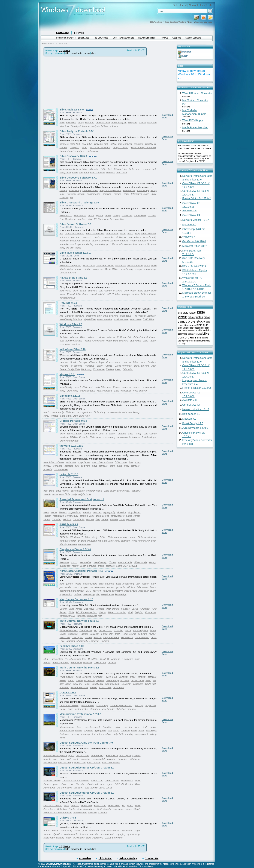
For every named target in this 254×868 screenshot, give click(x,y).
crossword (127, 216)
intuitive (135, 294)
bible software (97, 173)
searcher (127, 387)
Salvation (94, 634)
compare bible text (70, 144)
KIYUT (110, 294)
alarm (141, 731)
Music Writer (112, 269)
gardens (131, 519)
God (98, 519)
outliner (78, 594)
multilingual (79, 838)
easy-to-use (108, 594)
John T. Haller (107, 434)
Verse (153, 341)
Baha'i (63, 634)
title (67, 53)
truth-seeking (97, 756)
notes (76, 587)
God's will (65, 637)
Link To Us (206, 5)
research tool (149, 169)
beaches (97, 512)
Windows (89, 366)
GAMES (104, 659)
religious (67, 519)
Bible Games (94, 763)
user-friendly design (131, 269)
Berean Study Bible (70, 369)
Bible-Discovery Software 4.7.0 (78, 178)
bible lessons (191, 330)
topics (78, 248)
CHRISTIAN (100, 663)
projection (151, 705)
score (116, 731)
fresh (118, 634)
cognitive (88, 731)
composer (121, 266)
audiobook (65, 566)
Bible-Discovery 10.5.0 (73, 156)
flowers (63, 512)
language (94, 831)
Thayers (64, 366)
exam (68, 838)
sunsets (114, 519)
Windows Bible (78, 337)
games (100, 216)
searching (100, 244)
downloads (76, 53)
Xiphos (117, 387)
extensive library (131, 412)
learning (85, 734)
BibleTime (85, 416)
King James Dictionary (82, 609)
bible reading (202, 338)
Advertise (85, 858)
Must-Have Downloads (123, 38)
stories (142, 244)
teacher (84, 834)
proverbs (88, 237)
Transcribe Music (105, 266)
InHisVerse (76, 366)
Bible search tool (95, 234)
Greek (73, 362)
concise (75, 806)
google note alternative (93, 587)
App (154, 366)
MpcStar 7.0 (189, 224)
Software (63, 33)
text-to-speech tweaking (99, 727)
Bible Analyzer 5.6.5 (72, 110)
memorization (67, 731)
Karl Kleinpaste (105, 391)
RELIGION (76, 663)
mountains (58, 516)
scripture (90, 123)
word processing (125, 584)
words (91, 216)
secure (145, 584)
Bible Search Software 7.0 (75, 224)
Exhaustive (99, 369)
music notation (83, 269)
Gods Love (119, 687)
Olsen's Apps (97, 362)
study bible (65, 173)
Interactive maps (140, 194)
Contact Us (152, 858)
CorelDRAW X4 (191, 215)
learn (62, 416)
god (108, 244)
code (123, 234)
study (81, 123)
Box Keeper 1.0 (191, 414)
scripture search (68, 541)
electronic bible (94, 316)
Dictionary (86, 369)
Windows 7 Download (56, 43)
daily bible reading (123, 734)
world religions (140, 630)
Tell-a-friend (180, 5)
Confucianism (142, 637)
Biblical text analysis (121, 144)
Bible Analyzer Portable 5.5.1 (77, 131)
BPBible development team (93, 541)
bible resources (197, 328)
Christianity (79, 519)
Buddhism (73, 634)
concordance (94, 194)
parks (129, 516)
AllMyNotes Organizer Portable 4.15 (81, 571)
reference (65, 237)
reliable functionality (94, 341)
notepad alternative (113, 591)
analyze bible (103, 123)
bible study (75, 190)
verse (130, 234)
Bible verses (103, 516)
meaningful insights (104, 759)
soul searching (82, 759)
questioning (134, 834)
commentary (131, 244)
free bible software (102, 462)
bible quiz (202, 325)
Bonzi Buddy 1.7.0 (193, 423)
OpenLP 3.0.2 (68, 692)
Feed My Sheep (61, 663)
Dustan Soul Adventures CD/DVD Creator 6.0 (87, 768)
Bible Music (89, 266)
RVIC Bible (149, 319)
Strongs (83, 362)
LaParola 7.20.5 (69, 474)
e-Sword (118, 291)
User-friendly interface (143, 147)
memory (75, 734)
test (110, 731)
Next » (66, 50)
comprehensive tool (70, 344)
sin (96, 630)
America (122, 512)
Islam (153, 630)
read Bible (65, 494)
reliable (54, 416)
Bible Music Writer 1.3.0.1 (75, 253)
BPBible (64, 537)
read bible (122, 173)
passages (76, 237)
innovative (58, 659)
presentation (87, 705)
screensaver (72, 516)
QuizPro (58, 834)
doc (98, 594)
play (126, 566)
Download (167, 115)
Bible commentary (69, 441)
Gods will (65, 759)
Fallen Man (107, 634)
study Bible (72, 416)
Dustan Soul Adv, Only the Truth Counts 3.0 (86, 743)
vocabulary (66, 831)
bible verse (65, 291)
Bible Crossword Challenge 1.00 (79, 203)
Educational (80, 216)
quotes (98, 237)
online (153, 241)
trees (46, 512)
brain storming (107, 584)
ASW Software (135, 266)
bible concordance (194, 335)
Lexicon (127, 362)
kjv (71, 198)
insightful (84, 173)
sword (93, 294)
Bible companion (117, 612)
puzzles (152, 216)
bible (62, 123)
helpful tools (85, 494)
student (47, 834)
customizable (149, 387)
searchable (109, 237)
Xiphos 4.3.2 (67, 374)
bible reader (130, 291)
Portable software (100, 147)
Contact (193, 5)
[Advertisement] (72, 82)
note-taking (89, 594)
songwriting (150, 269)
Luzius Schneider (114, 838)
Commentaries (90, 190)
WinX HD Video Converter (197, 93)
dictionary (121, 237)
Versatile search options (72, 244)
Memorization (67, 727)
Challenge (70, 219)
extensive (71, 462)
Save (164, 118)
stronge (64, 190)
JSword (71, 294)
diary (153, 584)
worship (139, 705)
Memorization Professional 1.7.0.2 (80, 714)
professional (141, 734)
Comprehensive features (72, 151)
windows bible (121, 319)
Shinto (88, 637)
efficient (131, 587)
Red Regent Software (144, 316)
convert (133, 566)
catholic (124, 241)
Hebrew (64, 362)
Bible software (121, 341)
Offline (109, 366)
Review (110, 369)
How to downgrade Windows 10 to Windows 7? (194, 74)
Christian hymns (68, 273)
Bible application (147, 537)
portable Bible (126, 434)
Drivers (79, 33)
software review (52, 781)
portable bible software (77, 466)
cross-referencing (140, 541)
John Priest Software (144, 337)
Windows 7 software (122, 659)
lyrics (70, 709)
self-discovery (65, 763)
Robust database (139, 241)
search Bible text (83, 387)
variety (105, 519)
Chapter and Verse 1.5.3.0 (75, 549)
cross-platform (140, 391)
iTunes (112, 562)
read (138, 169)
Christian (57, 519)
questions (127, 831)
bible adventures (195, 334)
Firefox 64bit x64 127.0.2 (197, 198)
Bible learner (63, 491)
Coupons (177, 38)
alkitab (83, 291)
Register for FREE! (196, 161)
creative (93, 813)
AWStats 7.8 (190, 211)
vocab (55, 831)
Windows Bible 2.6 (71, 324)
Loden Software (88, 566)
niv (72, 248)
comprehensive (68, 298)
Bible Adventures (69, 630)
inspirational (75, 512)
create (101, 566)
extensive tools (87, 391)
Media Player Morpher (195, 127)
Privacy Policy (128, 858)
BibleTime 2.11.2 (70, 396)
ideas (153, 587)
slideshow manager (126, 709)
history (116, 216)
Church (63, 609)
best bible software (54, 462)
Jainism (98, 637)
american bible (105, 319)
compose (98, 269)
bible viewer (82, 294)
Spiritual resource (75, 234)
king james (84, 462)
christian (107, 194)
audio (119, 566)
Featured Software (65, 38)
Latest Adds (84, 38)
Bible (108, 216)
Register (187, 52)
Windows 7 (66, 216)
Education (128, 369)
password (143, 591)
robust (75, 566)
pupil (137, 831)
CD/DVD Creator (124, 784)
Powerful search (76, 194)
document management (72, 591)
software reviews (96, 337)
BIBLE (47, 659)
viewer (63, 709)
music (74, 562)
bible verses (184, 328)
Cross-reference (123, 366)
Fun (62, 219)
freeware (64, 562)
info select (142, 587)
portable (121, 587)
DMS (88, 591)
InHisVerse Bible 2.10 (73, 349)
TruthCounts (86, 630)
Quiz (84, 831)
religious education (89, 169)
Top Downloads (101, 38)
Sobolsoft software (109, 241)
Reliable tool (101, 144)
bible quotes (66, 584)
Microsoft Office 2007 (195, 246)
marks (47, 831)
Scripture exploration (110, 190)
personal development (55, 756)
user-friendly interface (71, 319)
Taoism (84, 634)
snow (122, 519)
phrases (86, 241)
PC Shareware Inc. (104, 219)
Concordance (113, 362)
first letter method (101, 734)
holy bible (71, 123)
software (114, 126)
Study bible (135, 341)
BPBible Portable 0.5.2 (73, 421)
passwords (65, 587)
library (152, 562)
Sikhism (105, 641)
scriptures (75, 241)
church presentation (121, 705)
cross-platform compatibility (82, 434)
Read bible (126, 337)
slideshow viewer (69, 705)
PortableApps (149, 437)
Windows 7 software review (58, 813)
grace (128, 630)
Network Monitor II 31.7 (196, 220)
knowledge (121, 594)
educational (107, 834)
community (102, 705)
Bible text (70, 412)
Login (185, 56)
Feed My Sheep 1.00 (72, 646)
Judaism (71, 641)
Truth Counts (129, 634)
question (95, 834)
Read (109, 341)
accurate (125, 680)
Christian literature (75, 316)
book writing (131, 591)
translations (112, 234)
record (78, 584)
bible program (185, 341)
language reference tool (89, 616)
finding (90, 244)
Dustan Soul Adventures (76, 781)
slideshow (95, 709)
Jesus (135, 609)
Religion (64, 337)
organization (66, 594)
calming (84, 516)
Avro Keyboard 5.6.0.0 (195, 428)
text (61, 234)
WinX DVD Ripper (193, 120)
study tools (126, 316)
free (131, 462)
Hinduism (94, 641)
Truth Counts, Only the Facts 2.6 (79, 621)
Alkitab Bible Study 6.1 (74, 278)
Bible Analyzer (119, 123)
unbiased (64, 687)
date (94, 53)
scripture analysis (69, 169)
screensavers (118, 516)
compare (133, 123)
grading (60, 838)
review (142, 123)
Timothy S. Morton (80, 126)
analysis (95, 126)
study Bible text (103, 387)
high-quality (109, 512)
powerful (48, 469)
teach (46, 412)
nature (54, 512)
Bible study (92, 151)
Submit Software (193, 38)
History (102, 612)
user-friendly (105, 291)
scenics (87, 512)
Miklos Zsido (121, 169)
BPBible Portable (79, 437)
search (137, 387)
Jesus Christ (105, 630)
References (129, 190)
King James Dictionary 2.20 (76, 599)
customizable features (129, 437)
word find (141, 727)
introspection (50, 763)
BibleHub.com (142, 366)
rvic (61, 316)
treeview (97, 591)
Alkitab (102, 294)
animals (90, 519)
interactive (98, 838)
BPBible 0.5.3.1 (69, 524)
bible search (190, 325)
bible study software (128, 466)
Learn (118, 369)
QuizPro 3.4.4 (68, 818)
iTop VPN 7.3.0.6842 (194, 266)
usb (138, 584)
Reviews (164, 38)
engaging (121, 834)
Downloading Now (147, 38)
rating (87, 53)
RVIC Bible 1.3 (68, 303)
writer (147, 266)
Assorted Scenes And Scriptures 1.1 (82, 499)
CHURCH (93, 659)
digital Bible (90, 319)
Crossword (140, 216)
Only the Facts (111, 637)
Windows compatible (70, 266)
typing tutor (100, 731)
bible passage (123, 294)
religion (118, 194)
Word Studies (148, 362)
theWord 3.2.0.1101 (71, 446)
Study (100, 366)
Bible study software (119, 541)
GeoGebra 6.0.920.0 (194, 241)
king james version (145, 234)
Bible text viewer (123, 391)
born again (78, 637)
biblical (105, 126)
